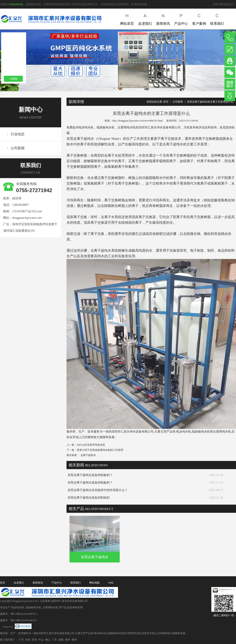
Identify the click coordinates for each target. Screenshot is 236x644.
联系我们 (217, 19)
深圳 (28, 640)
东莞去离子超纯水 (95, 557)
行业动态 (18, 134)
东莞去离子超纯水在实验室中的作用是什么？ (98, 490)
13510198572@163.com (27, 211)
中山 (41, 640)
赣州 (74, 640)
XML (111, 583)
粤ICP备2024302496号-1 (24, 614)
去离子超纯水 (88, 455)
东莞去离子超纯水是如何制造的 (89, 498)
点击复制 (45, 601)
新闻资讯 (163, 19)
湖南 (61, 640)
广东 (54, 640)
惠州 (68, 640)
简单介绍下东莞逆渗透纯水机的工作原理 (100, 450)
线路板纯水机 (33, 607)
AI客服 (13, 79)
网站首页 (127, 19)
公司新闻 (18, 148)
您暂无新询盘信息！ (224, 4)
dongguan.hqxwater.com (27, 218)
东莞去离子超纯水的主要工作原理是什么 (210, 102)
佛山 (48, 640)
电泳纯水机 (17, 4)
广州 (21, 640)
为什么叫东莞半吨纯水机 (91, 445)
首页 (166, 102)
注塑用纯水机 (50, 607)
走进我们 (145, 19)
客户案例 (199, 19)
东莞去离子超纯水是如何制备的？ (90, 475)
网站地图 (94, 583)
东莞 (34, 640)
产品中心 (181, 19)
